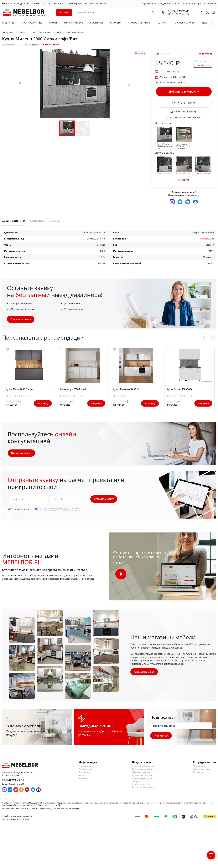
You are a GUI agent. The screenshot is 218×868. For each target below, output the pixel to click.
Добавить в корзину (184, 92)
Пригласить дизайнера (184, 112)
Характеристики (14, 221)
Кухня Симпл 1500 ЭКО (179, 390)
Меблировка (76, 3)
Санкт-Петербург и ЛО (18, 3)
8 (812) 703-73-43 (178, 11)
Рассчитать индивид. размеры (184, 118)
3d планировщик (141, 773)
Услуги (82, 776)
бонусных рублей (173, 82)
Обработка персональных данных (17, 817)
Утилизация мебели (143, 767)
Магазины (38, 3)
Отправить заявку (21, 320)
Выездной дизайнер (95, 3)
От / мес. (168, 72)
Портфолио (85, 773)
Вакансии (198, 773)
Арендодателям (201, 770)
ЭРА (103, 257)
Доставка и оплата (57, 3)
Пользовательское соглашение (16, 820)
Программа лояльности (145, 770)
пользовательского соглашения (69, 508)
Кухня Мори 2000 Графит (20, 390)
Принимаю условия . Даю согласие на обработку (60, 509)
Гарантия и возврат (192, 3)
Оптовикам (210, 3)
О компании (85, 767)
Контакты (84, 779)
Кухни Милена (51, 45)
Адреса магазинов (144, 672)
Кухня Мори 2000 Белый (73, 390)
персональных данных (72, 510)
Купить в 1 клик (184, 103)
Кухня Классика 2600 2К (126, 390)
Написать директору (143, 788)
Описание (37, 221)
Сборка (136, 782)
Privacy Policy (51, 809)
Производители (87, 770)
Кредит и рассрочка (169, 3)
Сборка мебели (148, 3)
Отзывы (55, 221)
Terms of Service (67, 809)
